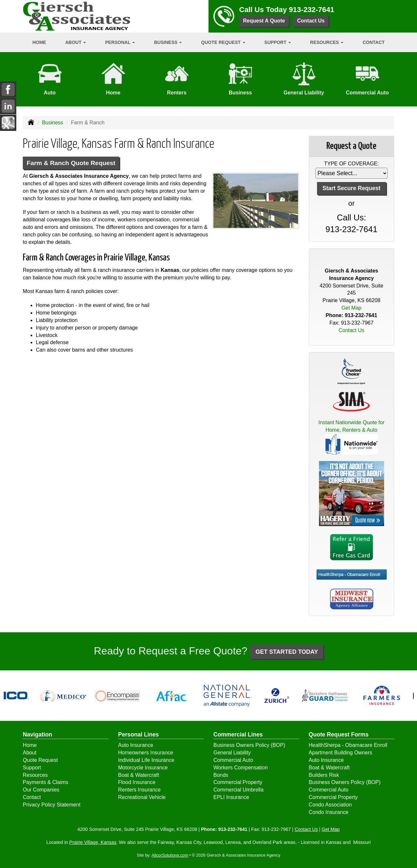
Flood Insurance (137, 782)
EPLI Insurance (231, 797)
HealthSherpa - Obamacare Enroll (348, 745)
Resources (35, 775)
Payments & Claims (46, 782)
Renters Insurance (140, 790)
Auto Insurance (136, 745)
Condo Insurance (329, 812)
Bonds (221, 775)
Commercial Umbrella (238, 790)
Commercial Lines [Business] (238, 735)
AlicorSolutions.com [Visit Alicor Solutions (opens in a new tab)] (170, 855)
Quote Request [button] (223, 42)
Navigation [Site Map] (37, 735)
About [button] (76, 42)
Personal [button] (120, 42)
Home (39, 42)
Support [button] (278, 42)
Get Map (351, 308)
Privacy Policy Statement (52, 805)
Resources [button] (327, 42)
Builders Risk (324, 775)
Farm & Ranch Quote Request (71, 163)
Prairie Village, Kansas (93, 842)
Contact (374, 42)
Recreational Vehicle (142, 797)
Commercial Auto (233, 760)
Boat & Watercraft (139, 775)
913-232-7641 (312, 10)
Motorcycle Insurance (143, 768)
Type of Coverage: (352, 164)
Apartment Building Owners (341, 753)
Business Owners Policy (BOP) (249, 745)
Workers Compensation (241, 768)
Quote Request (40, 760)
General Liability (232, 753)
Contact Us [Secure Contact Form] (351, 330)
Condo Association (331, 805)
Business (53, 123)
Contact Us (311, 21)
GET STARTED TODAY (287, 652)
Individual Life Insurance (146, 760)
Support (32, 768)
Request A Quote (264, 21)
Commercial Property (238, 782)
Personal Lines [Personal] (139, 735)
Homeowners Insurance (146, 753)
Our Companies (41, 790)
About (30, 753)
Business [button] (168, 42)
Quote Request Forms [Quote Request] (339, 735)
